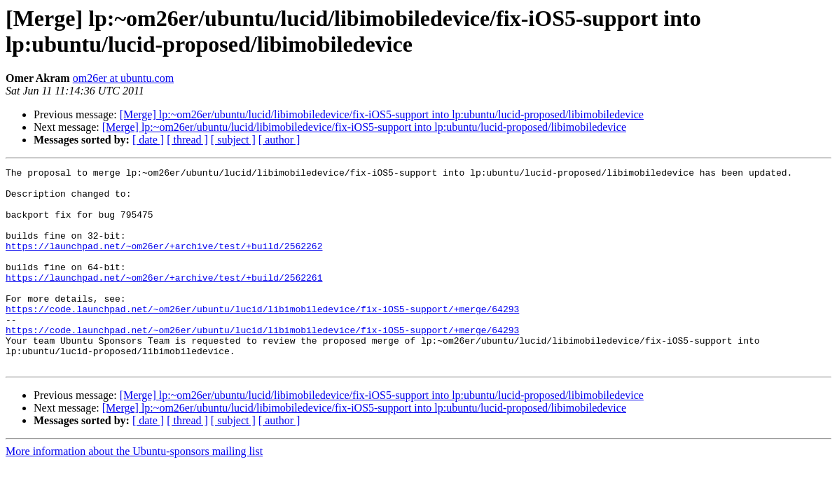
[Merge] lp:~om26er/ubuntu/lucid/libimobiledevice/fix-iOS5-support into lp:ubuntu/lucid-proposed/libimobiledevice (382, 114)
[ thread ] (187, 140)
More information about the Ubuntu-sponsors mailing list (134, 491)
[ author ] (279, 140)
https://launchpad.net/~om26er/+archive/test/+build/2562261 (164, 300)
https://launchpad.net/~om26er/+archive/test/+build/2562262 (164, 262)
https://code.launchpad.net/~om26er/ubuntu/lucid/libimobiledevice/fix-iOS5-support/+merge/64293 (262, 338)
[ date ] (148, 140)
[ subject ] (233, 140)
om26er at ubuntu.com (123, 78)
